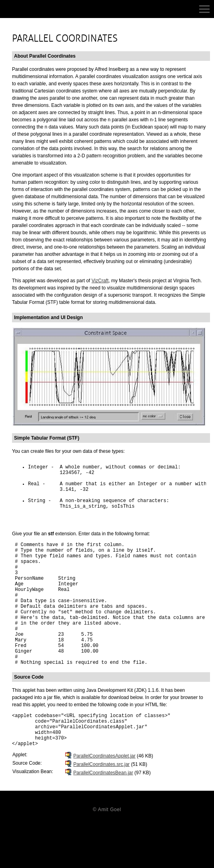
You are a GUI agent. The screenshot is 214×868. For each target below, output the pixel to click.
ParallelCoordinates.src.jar (101, 810)
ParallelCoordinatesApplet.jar (104, 802)
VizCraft (100, 281)
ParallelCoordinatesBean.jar (103, 818)
